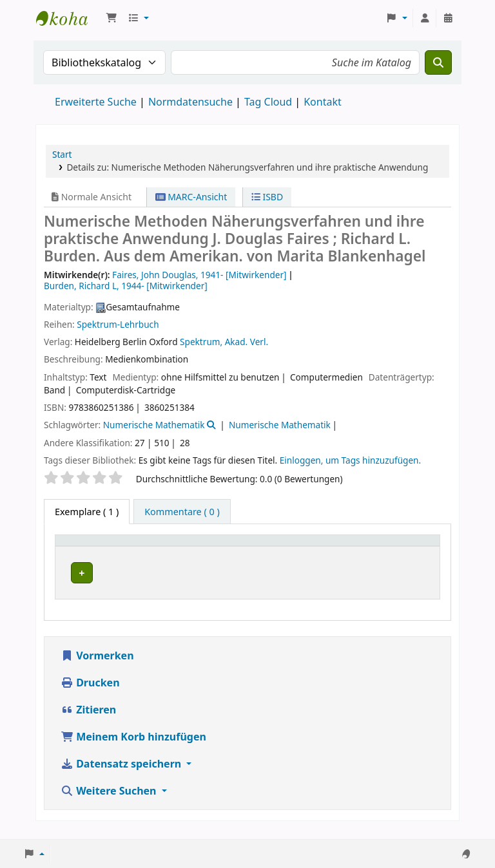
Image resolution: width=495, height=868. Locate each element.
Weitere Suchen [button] (110, 799)
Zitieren (88, 718)
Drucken (90, 691)
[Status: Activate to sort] (413, 547)
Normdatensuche (190, 102)
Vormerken (97, 664)
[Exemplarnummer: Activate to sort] (331, 547)
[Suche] (438, 62)
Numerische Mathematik (154, 425)
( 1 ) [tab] (87, 512)
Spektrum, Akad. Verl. (224, 342)
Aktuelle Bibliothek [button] (180, 546)
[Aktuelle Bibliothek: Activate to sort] (204, 547)
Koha (68, 18)
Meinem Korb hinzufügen (133, 745)
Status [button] (405, 546)
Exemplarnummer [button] (324, 546)
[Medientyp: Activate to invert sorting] (93, 547)
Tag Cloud (268, 102)
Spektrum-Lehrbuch (118, 324)
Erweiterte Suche (96, 102)
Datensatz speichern (122, 772)
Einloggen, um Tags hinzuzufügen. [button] (350, 460)
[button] (112, 18)
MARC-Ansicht (191, 197)
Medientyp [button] (85, 546)
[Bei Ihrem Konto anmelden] (425, 18)
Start (62, 154)
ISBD (267, 197)
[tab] (182, 512)
